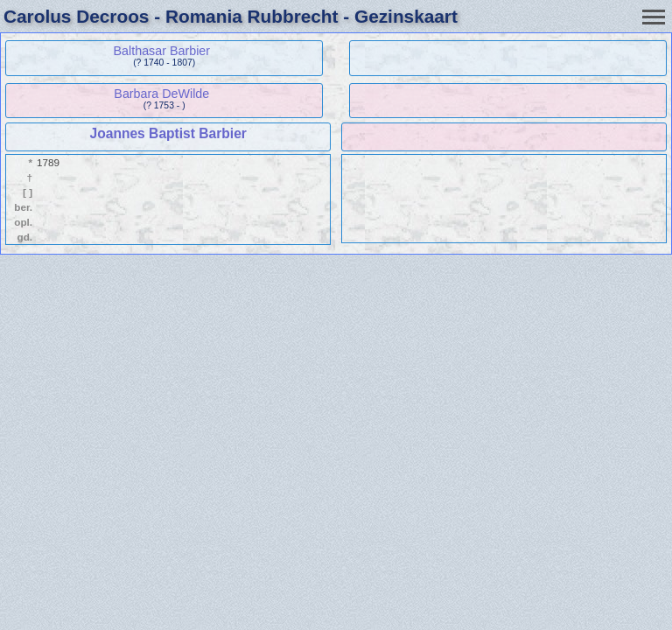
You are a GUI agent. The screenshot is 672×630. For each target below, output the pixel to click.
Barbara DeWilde (161, 94)
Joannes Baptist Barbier (168, 133)
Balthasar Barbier (162, 51)
